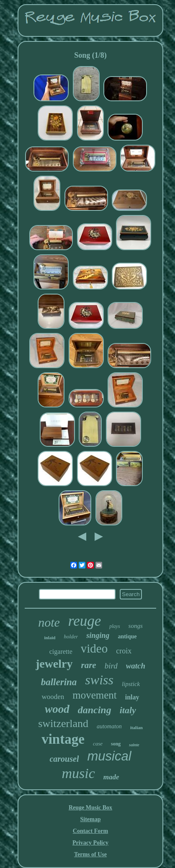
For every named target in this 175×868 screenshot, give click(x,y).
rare (89, 665)
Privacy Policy (90, 843)
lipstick (131, 684)
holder (71, 636)
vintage (63, 739)
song (116, 744)
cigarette (61, 652)
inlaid (50, 638)
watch (136, 666)
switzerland (63, 723)
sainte (134, 745)
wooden (53, 697)
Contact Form (90, 831)
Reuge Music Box (90, 808)
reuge (85, 621)
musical (109, 756)
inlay (132, 697)
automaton (109, 726)
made (111, 777)
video (94, 648)
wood (57, 709)
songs (136, 626)
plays (115, 626)
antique (127, 636)
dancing (95, 710)
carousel (64, 759)
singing (98, 635)
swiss (99, 680)
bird (111, 666)
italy (128, 710)
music (78, 773)
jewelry (54, 664)
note (49, 622)
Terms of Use (90, 854)
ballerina (59, 682)
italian (136, 727)
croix (124, 651)
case (98, 744)
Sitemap (90, 819)
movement (95, 695)
